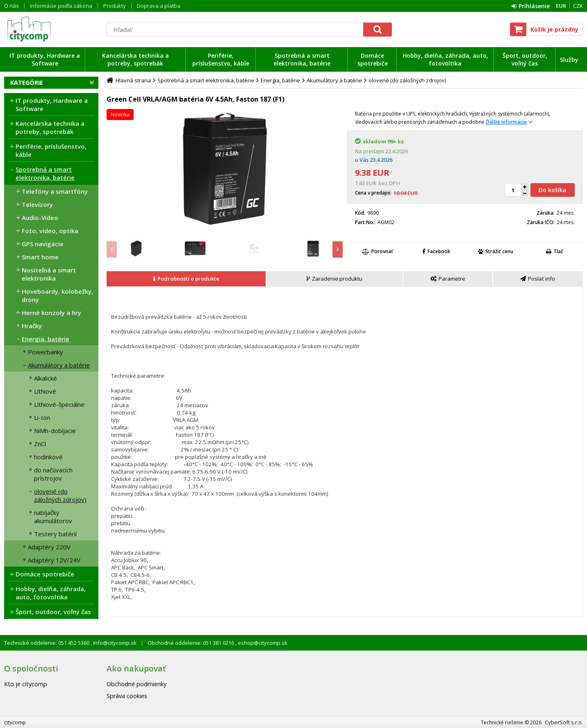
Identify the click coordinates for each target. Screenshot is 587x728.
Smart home (40, 257)
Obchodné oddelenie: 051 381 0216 (191, 643)
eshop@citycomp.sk (262, 643)
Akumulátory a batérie (59, 365)
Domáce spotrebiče (373, 59)
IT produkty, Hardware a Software (45, 59)
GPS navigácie (43, 244)
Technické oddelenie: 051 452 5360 (47, 643)
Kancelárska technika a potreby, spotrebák (135, 59)
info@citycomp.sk (114, 643)
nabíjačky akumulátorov (53, 517)
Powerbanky (46, 352)
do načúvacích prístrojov (53, 474)
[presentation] (112, 249)
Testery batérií (55, 534)
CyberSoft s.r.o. (564, 722)
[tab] (187, 279)
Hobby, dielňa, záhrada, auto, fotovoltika (445, 59)
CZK (578, 6)
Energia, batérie (46, 339)
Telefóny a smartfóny (55, 191)
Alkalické (46, 378)
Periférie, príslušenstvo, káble (221, 59)
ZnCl (40, 444)
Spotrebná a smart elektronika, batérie (302, 59)
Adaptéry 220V (49, 547)
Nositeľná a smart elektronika (49, 274)
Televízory (37, 204)
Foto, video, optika (50, 231)
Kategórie (27, 83)
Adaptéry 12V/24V (54, 560)
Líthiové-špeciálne (59, 404)
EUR (561, 6)
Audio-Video (40, 218)
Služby (569, 60)
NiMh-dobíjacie (55, 431)
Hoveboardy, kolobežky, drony (57, 295)
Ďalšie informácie (506, 122)
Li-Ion (42, 417)
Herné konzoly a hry (51, 313)
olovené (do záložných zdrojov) (60, 495)
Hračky (32, 326)
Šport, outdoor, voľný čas (525, 59)
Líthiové (45, 391)
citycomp (51, 29)
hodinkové (48, 457)
